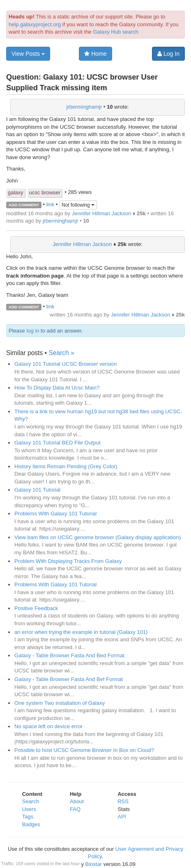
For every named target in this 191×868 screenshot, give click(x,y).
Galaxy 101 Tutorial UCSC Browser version (66, 364)
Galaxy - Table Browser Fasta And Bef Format (69, 679)
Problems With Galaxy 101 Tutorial (55, 514)
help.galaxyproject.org (35, 24)
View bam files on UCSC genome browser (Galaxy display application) (98, 537)
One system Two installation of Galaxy (60, 703)
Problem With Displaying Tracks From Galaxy (68, 561)
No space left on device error (48, 726)
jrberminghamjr (84, 107)
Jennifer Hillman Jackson (102, 213)
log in (33, 331)
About (77, 801)
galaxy (16, 193)
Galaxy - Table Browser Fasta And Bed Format (69, 655)
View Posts (28, 54)
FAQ (75, 809)
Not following (78, 205)
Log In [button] (168, 54)
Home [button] (95, 54)
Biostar (94, 864)
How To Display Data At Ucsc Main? (57, 388)
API (122, 817)
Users (29, 809)
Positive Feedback (36, 608)
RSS (123, 801)
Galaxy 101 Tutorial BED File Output (58, 443)
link (51, 204)
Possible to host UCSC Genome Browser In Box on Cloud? (84, 750)
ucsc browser (45, 193)
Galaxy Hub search (116, 32)
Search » (61, 353)
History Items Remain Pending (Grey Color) (66, 466)
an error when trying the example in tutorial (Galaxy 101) (81, 632)
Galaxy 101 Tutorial (37, 490)
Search (31, 801)
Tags (28, 817)
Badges (31, 824)
